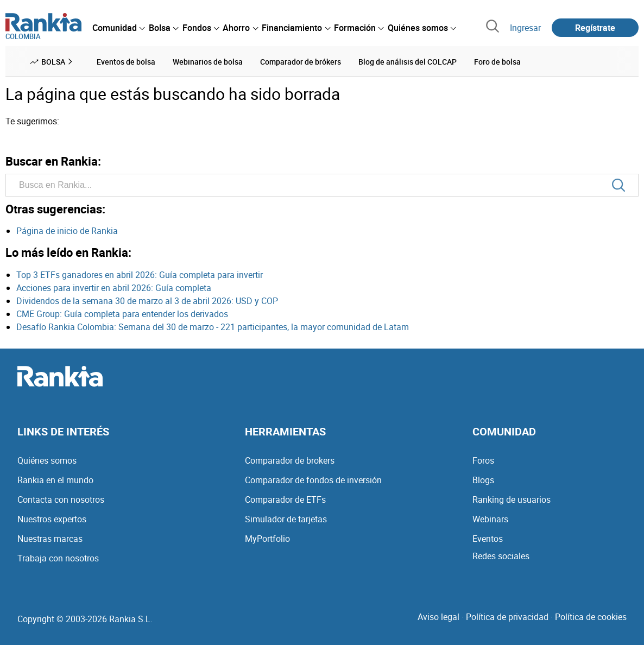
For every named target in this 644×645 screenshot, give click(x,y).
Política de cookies (591, 617)
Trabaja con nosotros (58, 558)
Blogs (483, 480)
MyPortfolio (267, 539)
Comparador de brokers (290, 460)
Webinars (490, 519)
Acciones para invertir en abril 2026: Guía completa (114, 288)
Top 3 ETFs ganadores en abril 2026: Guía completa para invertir (140, 275)
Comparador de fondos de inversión (313, 480)
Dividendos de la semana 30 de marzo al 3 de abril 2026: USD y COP (147, 301)
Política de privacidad (507, 617)
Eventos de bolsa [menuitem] (126, 62)
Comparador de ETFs (285, 499)
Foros (483, 460)
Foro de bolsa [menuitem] (497, 62)
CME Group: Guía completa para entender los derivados (122, 314)
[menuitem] (118, 28)
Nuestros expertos (52, 519)
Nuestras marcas (50, 539)
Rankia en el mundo (55, 480)
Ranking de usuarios (512, 499)
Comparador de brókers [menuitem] (301, 62)
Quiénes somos (47, 460)
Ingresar (525, 28)
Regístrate (595, 28)
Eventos (488, 539)
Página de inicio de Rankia (67, 231)
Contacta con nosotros (61, 499)
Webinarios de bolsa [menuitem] (208, 62)
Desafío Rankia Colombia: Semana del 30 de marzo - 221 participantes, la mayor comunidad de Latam (213, 327)
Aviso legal (438, 617)
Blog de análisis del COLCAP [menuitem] (408, 62)
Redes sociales (501, 556)
